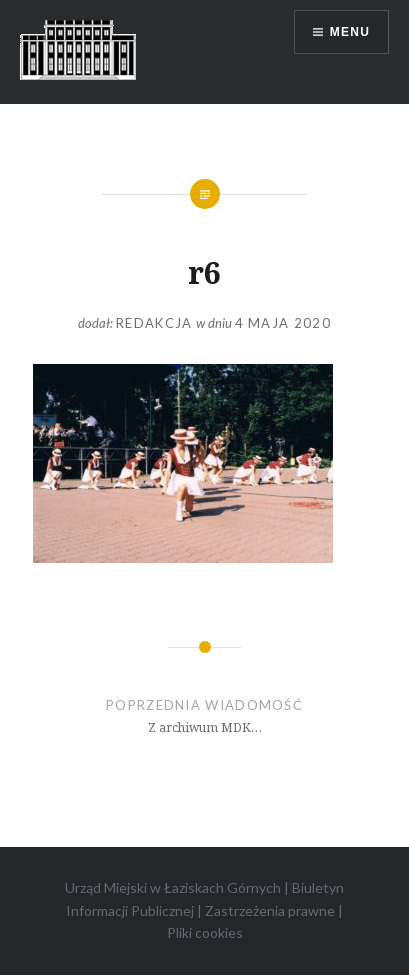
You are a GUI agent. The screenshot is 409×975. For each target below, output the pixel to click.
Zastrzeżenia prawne (270, 910)
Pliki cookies (205, 932)
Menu (350, 32)
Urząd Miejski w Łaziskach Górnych (173, 887)
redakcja (154, 323)
